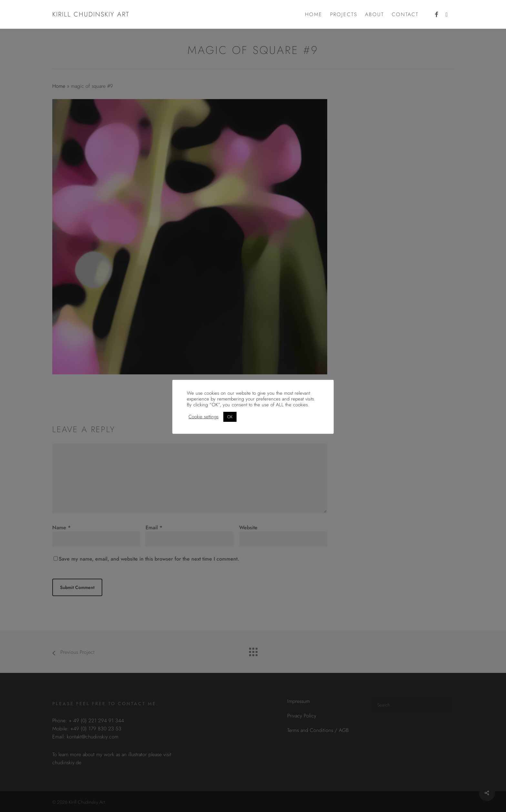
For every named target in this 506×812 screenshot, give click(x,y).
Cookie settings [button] (203, 417)
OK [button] (230, 417)
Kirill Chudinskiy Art (91, 14)
